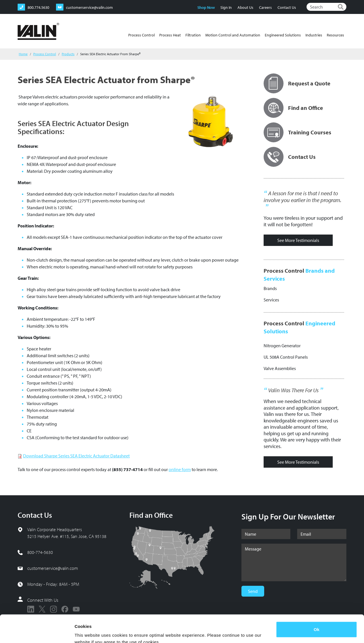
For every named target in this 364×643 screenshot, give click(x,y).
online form (180, 469)
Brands (270, 288)
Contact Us (287, 7)
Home (23, 54)
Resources (335, 35)
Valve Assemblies (280, 368)
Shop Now (206, 7)
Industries (314, 35)
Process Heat (170, 35)
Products (68, 54)
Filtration (193, 35)
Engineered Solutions (283, 35)
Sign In (226, 7)
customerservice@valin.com (53, 568)
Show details (88, 632)
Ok (317, 604)
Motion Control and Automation (233, 35)
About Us (245, 7)
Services (271, 300)
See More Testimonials (298, 240)
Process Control (141, 35)
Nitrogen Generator (282, 346)
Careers (265, 7)
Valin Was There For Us (293, 390)
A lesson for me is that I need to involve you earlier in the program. (302, 197)
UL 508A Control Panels (286, 357)
